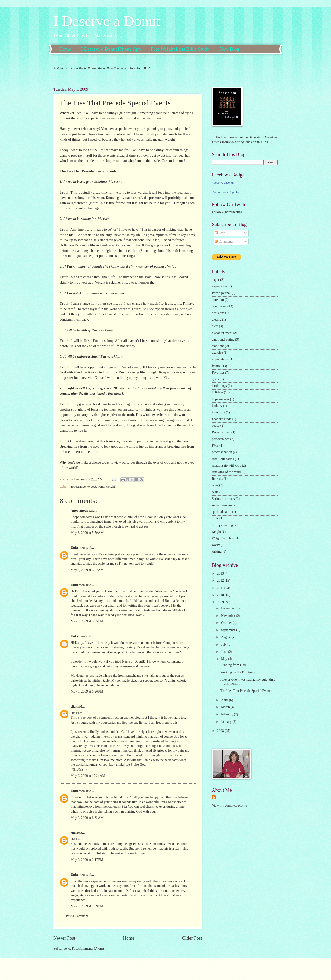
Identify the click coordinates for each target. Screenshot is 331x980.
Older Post (192, 938)
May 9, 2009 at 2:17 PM (87, 860)
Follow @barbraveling (227, 212)
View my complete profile (229, 806)
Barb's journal (221, 293)
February (228, 714)
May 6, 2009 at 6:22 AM (87, 570)
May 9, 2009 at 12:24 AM (88, 776)
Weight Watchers (223, 538)
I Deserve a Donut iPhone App (111, 49)
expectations (96, 486)
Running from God (233, 665)
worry (216, 545)
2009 (221, 602)
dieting (216, 319)
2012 (221, 581)
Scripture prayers (223, 499)
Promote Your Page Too (226, 192)
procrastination (222, 452)
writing (217, 552)
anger (216, 280)
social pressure (222, 505)
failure (216, 366)
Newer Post (64, 938)
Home (65, 49)
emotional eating (223, 339)
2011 (221, 588)
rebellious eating (223, 459)
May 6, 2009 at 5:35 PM (87, 621)
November (229, 616)
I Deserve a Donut (107, 21)
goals (215, 379)
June (225, 652)
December (228, 608)
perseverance (221, 439)
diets (215, 326)
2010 (221, 595)
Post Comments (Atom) (88, 948)
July (224, 644)
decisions (218, 313)
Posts (220, 233)
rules (215, 485)
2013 (221, 573)
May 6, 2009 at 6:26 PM (87, 691)
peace (216, 426)
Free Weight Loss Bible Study (180, 49)
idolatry (217, 406)
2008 (221, 731)
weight (110, 486)
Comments (224, 241)
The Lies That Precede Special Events (246, 691)
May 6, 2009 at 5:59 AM (87, 533)
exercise (217, 353)
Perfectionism (221, 432)
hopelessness (220, 399)
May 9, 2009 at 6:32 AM (87, 818)
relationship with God (226, 465)
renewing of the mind (226, 472)
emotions (218, 346)
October (227, 623)
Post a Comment (77, 916)
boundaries (219, 306)
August (226, 637)
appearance (78, 486)
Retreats (217, 479)
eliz (73, 707)
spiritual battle (221, 512)
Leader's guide (222, 419)
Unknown (78, 548)
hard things (219, 386)
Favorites (218, 373)
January (227, 722)
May (225, 659)
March (226, 707)
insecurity (218, 412)
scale (215, 492)
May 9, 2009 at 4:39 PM (87, 906)
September (229, 630)
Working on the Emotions (237, 672)
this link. (263, 142)
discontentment (222, 333)
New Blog (229, 49)
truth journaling (222, 525)
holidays (218, 392)
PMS (215, 446)
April (225, 700)
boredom (218, 300)
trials (215, 518)
